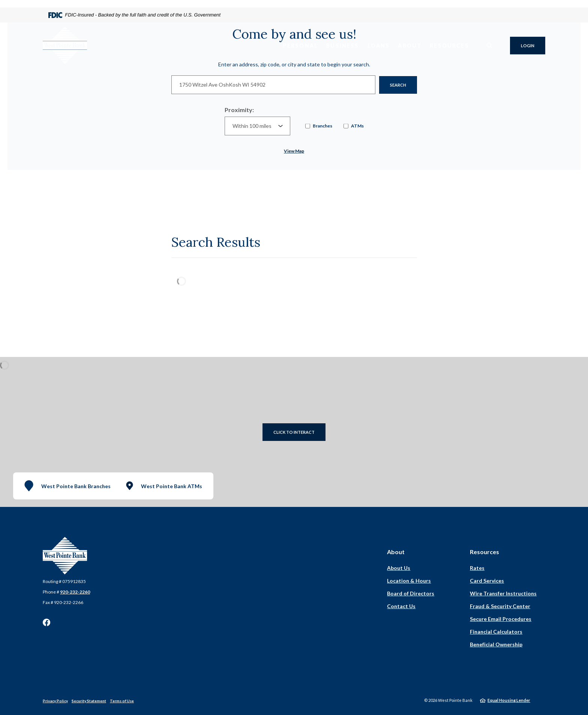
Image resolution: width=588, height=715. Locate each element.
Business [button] (343, 46)
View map (294, 151)
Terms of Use (122, 701)
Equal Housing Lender (509, 700)
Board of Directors (411, 593)
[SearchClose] (490, 46)
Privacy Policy (55, 701)
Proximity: (239, 110)
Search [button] (398, 85)
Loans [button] (379, 46)
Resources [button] (449, 46)
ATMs (354, 126)
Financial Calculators (496, 632)
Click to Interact (294, 432)
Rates (477, 568)
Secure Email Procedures (501, 619)
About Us (399, 568)
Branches (319, 126)
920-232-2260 (75, 592)
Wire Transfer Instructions (503, 593)
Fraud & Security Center (500, 606)
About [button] (410, 46)
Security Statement (89, 701)
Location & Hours (409, 581)
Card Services (487, 581)
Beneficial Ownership (496, 644)
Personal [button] (300, 46)
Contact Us (401, 606)
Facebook (46, 622)
